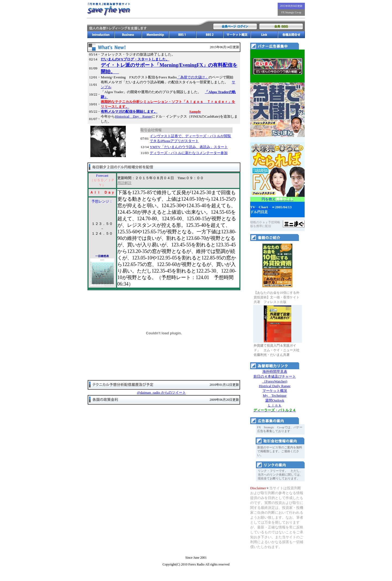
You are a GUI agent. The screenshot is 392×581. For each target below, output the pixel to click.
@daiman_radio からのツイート (161, 392)
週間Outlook (275, 400)
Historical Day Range (133, 116)
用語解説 (124, 183)
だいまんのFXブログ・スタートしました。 (135, 59)
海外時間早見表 (275, 371)
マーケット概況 (275, 391)
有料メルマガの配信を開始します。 (129, 111)
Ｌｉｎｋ (275, 405)
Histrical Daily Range (275, 386)
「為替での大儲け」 (193, 77)
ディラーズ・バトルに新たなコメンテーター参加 (189, 153)
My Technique (275, 395)
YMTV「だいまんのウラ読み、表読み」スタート (189, 147)
